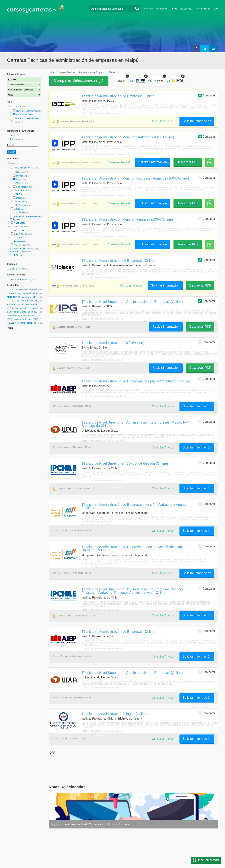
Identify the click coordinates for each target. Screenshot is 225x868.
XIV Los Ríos (20, 245)
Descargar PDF (188, 162)
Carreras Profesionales (27, 111)
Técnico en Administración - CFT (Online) (113, 343)
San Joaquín (22, 187)
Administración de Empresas (92, 72)
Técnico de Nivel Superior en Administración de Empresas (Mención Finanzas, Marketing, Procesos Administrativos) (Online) (133, 591)
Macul (19, 198)
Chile (11, 163)
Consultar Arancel (163, 121)
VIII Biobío (18, 209)
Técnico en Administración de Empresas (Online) (119, 96)
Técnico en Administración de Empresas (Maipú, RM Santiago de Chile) (136, 381)
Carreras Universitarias (27, 118)
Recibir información (166, 327)
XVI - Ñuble (19, 230)
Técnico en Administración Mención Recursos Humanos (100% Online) (135, 178)
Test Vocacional (203, 9)
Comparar (207, 95)
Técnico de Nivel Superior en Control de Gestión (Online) (125, 463)
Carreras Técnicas (25, 115)
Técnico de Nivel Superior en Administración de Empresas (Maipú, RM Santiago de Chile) (135, 424)
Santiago (20, 172)
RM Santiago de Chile (24, 168)
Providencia (22, 176)
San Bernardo (23, 191)
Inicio (52, 72)
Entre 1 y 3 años (18, 269)
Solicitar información (197, 121)
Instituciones (186, 9)
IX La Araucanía (21, 234)
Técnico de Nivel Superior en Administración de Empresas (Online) (132, 302)
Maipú (19, 180)
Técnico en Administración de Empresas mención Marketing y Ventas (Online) (134, 506)
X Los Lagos (19, 223)
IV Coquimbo (20, 227)
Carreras (148, 9)
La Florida (21, 202)
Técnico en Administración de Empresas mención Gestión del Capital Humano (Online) (134, 549)
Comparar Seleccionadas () (79, 80)
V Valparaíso (20, 213)
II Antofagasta (20, 241)
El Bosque (21, 205)
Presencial (15, 139)
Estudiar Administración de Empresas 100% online (105, 154)
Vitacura (20, 183)
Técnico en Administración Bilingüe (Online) (115, 714)
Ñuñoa (19, 194)
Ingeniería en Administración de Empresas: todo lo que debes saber (91, 824)
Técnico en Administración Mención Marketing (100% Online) (128, 137)
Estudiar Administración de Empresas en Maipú (104, 396)
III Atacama (19, 255)
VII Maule (18, 238)
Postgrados (161, 9)
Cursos (173, 9)
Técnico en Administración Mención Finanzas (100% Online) (127, 219)
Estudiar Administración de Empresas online (102, 113)
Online (13, 136)
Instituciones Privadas (22, 279)
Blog (216, 9)
